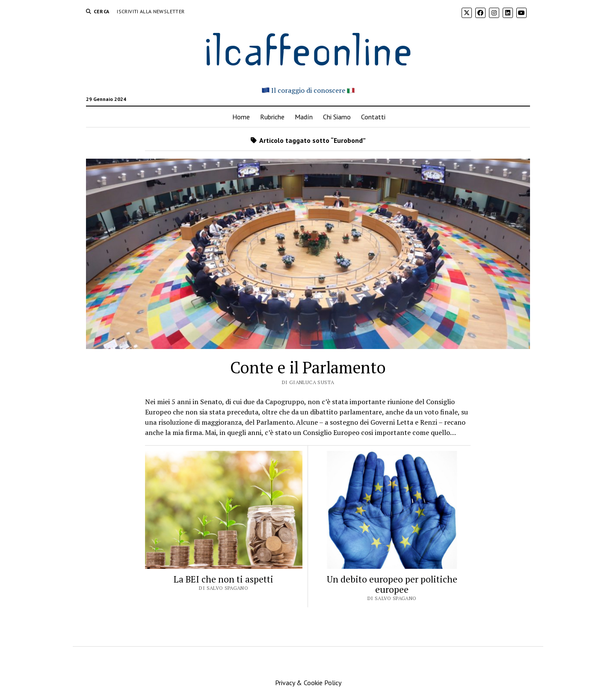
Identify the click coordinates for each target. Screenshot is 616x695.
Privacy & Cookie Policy (308, 683)
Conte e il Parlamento (308, 367)
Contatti (373, 117)
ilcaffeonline (308, 48)
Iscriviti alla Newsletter (151, 11)
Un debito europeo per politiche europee (392, 584)
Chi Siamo (337, 117)
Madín (304, 117)
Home (241, 117)
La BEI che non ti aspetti (224, 579)
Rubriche (272, 117)
